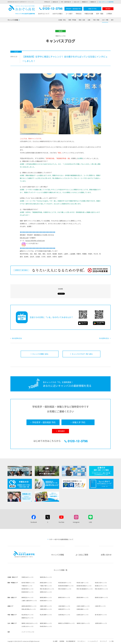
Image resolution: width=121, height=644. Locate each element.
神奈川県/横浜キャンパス (65, 589)
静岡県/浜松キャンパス (64, 598)
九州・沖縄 (105, 20)
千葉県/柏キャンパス (27, 586)
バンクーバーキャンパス (28, 632)
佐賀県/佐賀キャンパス (101, 623)
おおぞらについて (44, 14)
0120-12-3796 (51, 9)
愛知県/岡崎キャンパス (82, 598)
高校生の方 (55, 2)
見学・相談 (100, 14)
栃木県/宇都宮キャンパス (28, 583)
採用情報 (62, 641)
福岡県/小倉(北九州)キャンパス (30, 623)
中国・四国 (96, 20)
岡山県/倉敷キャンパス (46, 615)
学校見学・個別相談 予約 (73, 9)
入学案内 (109, 14)
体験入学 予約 (92, 9)
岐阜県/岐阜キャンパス (46, 601)
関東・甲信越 (72, 20)
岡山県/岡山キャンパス (27, 615)
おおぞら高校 (22, 10)
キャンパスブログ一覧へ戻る (82, 354)
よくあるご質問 (82, 555)
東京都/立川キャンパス (101, 586)
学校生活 (79, 14)
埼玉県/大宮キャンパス (101, 583)
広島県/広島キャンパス (82, 615)
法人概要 (55, 641)
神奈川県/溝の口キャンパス (47, 589)
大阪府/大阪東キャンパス (83, 606)
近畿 (89, 20)
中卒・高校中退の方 (66, 2)
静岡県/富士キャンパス (27, 598)
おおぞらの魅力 (58, 14)
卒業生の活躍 (89, 14)
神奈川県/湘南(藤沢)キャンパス (85, 589)
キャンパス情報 (13, 20)
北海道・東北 (62, 20)
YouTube (61, 522)
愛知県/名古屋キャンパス (101, 598)
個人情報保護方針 (71, 641)
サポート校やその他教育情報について (61, 539)
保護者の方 (93, 2)
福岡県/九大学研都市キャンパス (66, 623)
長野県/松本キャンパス (46, 592)
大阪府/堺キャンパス (100, 606)
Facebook (34, 522)
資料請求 (108, 9)
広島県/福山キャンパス (64, 615)
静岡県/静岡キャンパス (46, 598)
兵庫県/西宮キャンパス (46, 609)
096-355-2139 (24, 238)
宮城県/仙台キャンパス (27, 577)
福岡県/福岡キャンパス (46, 623)
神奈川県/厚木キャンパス (101, 589)
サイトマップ (103, 641)
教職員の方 (85, 2)
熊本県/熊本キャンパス (46, 626)
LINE (90, 522)
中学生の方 (47, 2)
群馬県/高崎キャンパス (46, 583)
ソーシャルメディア (93, 641)
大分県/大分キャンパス (27, 626)
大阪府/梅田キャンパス (64, 606)
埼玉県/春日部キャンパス (65, 583)
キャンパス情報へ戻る (40, 354)
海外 (112, 20)
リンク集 (111, 641)
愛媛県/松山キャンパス (27, 618)
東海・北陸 (82, 20)
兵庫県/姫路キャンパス (82, 609)
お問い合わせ (106, 555)
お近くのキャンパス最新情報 (106, 2)
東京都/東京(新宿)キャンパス (84, 586)
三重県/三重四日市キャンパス (29, 601)
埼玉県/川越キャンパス (82, 583)
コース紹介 (69, 14)
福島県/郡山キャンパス (46, 577)
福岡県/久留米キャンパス (83, 623)
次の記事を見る (104, 338)
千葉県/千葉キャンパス (46, 586)
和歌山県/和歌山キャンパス (29, 609)
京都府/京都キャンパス (46, 606)
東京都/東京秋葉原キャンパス (66, 586)
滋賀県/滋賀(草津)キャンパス (29, 606)
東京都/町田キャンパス (27, 589)
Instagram (76, 522)
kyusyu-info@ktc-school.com (35, 241)
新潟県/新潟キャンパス (27, 592)
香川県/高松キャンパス (101, 615)
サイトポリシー (81, 641)
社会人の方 (77, 2)
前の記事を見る (17, 338)
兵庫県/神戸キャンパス (64, 609)
